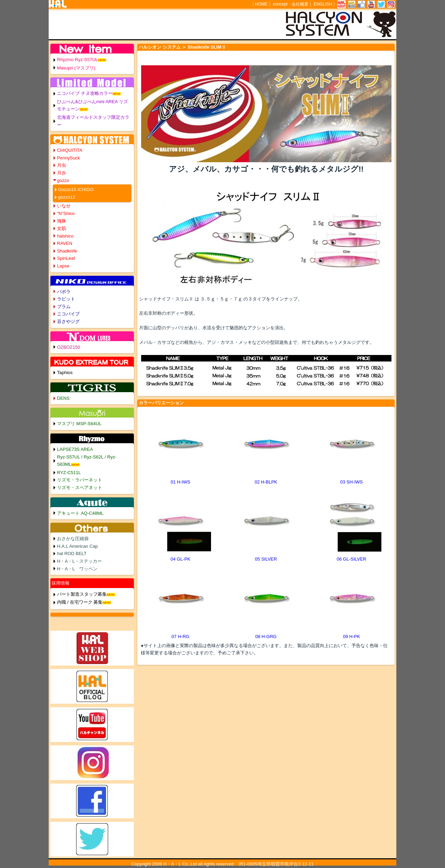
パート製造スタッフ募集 (82, 594)
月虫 (62, 165)
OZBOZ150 (68, 347)
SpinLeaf (66, 258)
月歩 (62, 173)
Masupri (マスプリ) (76, 68)
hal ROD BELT (72, 553)
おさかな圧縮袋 (73, 539)
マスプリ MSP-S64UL (79, 424)
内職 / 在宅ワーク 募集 (80, 602)
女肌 (62, 228)
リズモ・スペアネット (80, 487)
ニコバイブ (68, 314)
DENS (63, 398)
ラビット (66, 299)
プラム (64, 307)
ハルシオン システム (160, 47)
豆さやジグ (68, 321)
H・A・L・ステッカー (79, 561)
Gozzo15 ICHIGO (76, 189)
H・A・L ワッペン (77, 569)
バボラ (64, 292)
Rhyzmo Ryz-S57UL (78, 60)
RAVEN (65, 243)
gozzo (63, 180)
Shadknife (67, 251)
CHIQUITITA (70, 150)
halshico (65, 236)
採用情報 (60, 583)
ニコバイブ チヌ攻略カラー (85, 93)
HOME (261, 4)
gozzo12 (67, 197)
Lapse (63, 266)
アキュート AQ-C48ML (80, 513)
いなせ (64, 206)
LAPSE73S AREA (75, 449)
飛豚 (62, 221)
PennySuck (68, 158)
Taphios (65, 373)
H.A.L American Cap (77, 546)
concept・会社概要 (291, 4)
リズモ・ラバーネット (80, 480)
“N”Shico (66, 213)
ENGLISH (323, 4)
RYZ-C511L (69, 473)
